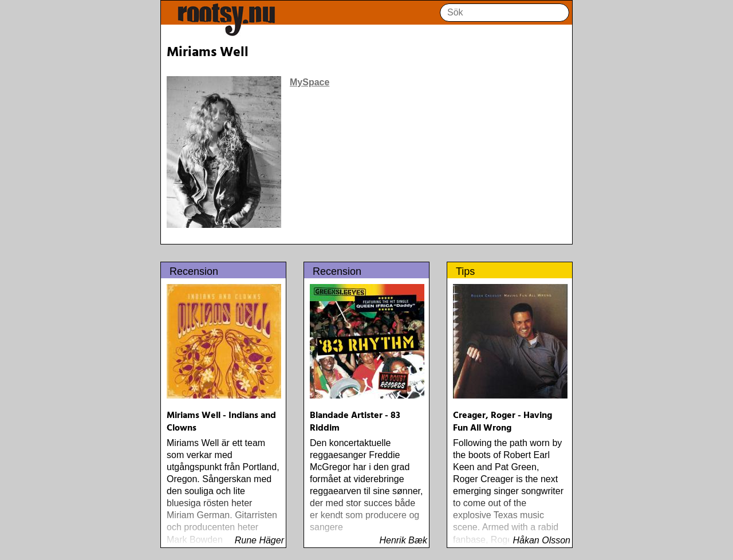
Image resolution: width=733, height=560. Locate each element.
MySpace (310, 82)
